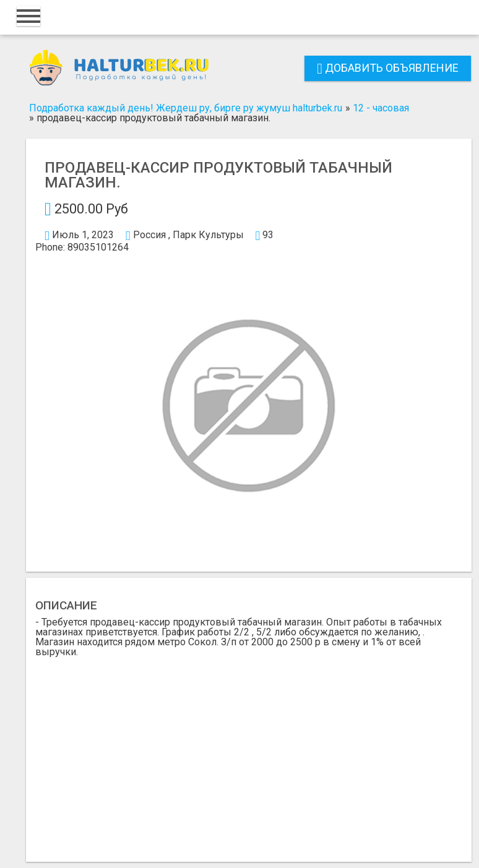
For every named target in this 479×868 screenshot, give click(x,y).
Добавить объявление (388, 68)
